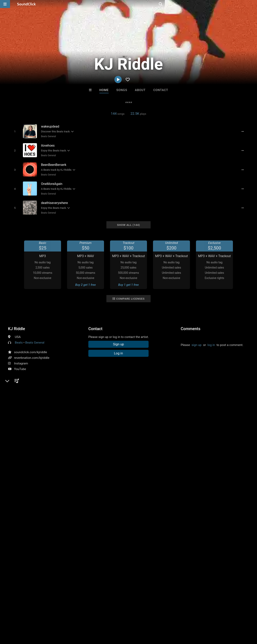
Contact (161, 90)
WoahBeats (145, 532)
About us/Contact (36, 620)
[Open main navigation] (5, 4)
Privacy (96, 620)
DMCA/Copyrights (75, 620)
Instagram (21, 359)
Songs (122, 90)
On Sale (141, 554)
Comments (191, 324)
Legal (108, 620)
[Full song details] (244, 131)
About (140, 90)
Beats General (48, 136)
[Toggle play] (14, 131)
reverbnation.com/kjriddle (32, 353)
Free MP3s (91, 554)
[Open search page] (253, 4)
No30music (112, 532)
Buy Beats (116, 554)
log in (211, 341)
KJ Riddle (17, 324)
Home (104, 90)
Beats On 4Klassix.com (180, 532)
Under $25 (166, 554)
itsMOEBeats (79, 532)
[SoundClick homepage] (27, 4)
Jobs (55, 620)
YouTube (20, 365)
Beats (19, 338)
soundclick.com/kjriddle (31, 348)
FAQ (17, 620)
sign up (197, 341)
